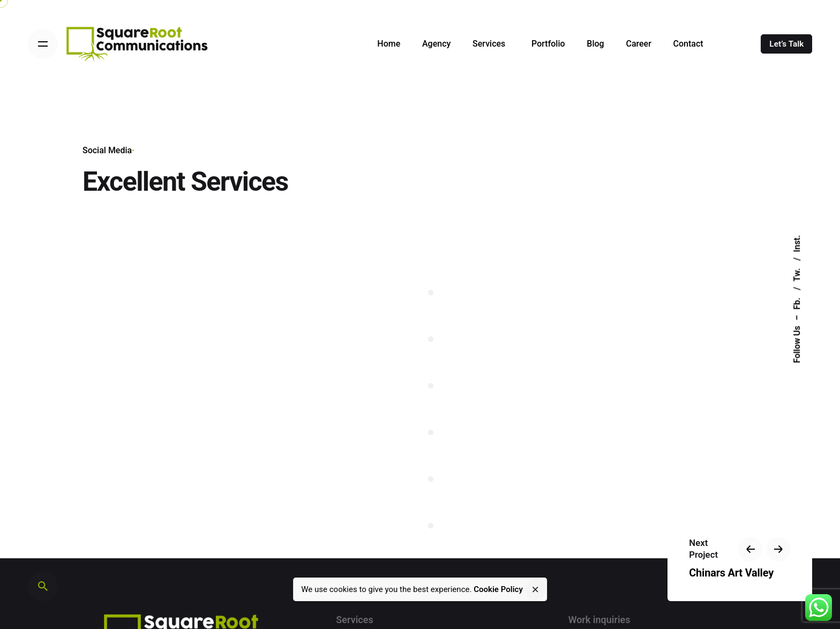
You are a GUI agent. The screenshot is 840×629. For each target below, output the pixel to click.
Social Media (107, 150)
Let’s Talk (786, 44)
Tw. (797, 274)
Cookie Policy (498, 589)
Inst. (797, 244)
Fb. (797, 302)
